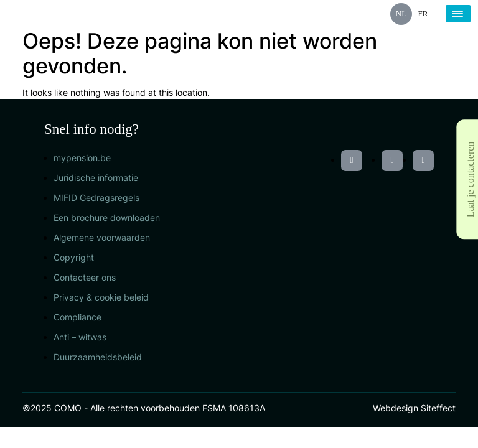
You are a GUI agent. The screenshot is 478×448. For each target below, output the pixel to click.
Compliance (77, 317)
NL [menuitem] (401, 13)
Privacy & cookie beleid (101, 297)
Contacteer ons (85, 277)
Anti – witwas (80, 337)
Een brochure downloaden (107, 217)
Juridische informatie (96, 178)
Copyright (74, 257)
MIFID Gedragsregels (96, 198)
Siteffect (438, 408)
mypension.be (82, 158)
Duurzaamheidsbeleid (98, 357)
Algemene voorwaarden (102, 237)
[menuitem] (401, 14)
